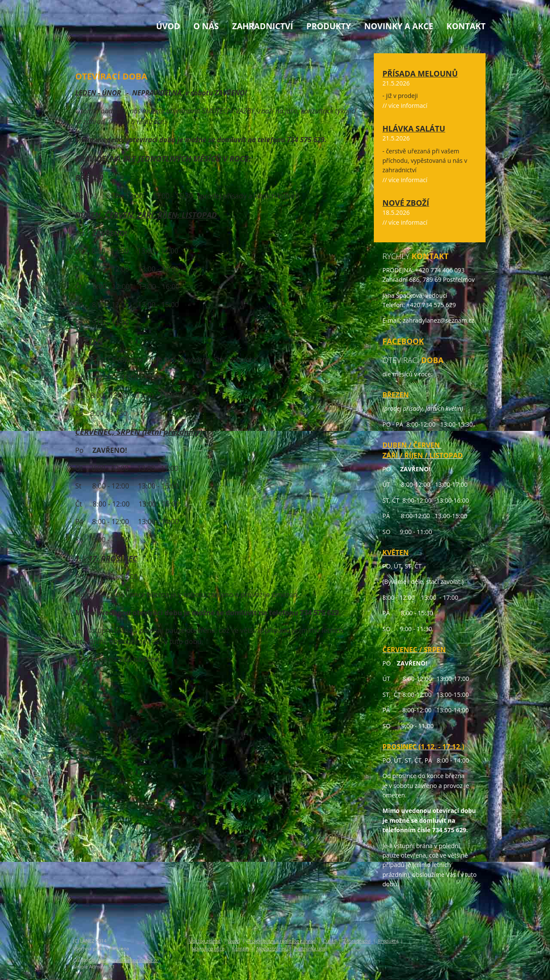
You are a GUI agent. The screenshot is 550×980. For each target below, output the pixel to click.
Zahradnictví (263, 26)
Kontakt (466, 26)
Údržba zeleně (205, 941)
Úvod (168, 26)
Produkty (329, 26)
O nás (206, 26)
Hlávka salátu (414, 128)
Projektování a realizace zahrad (281, 941)
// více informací (405, 105)
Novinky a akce (399, 26)
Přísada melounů (420, 73)
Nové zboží (406, 203)
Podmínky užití (310, 948)
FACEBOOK (403, 341)
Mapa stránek (272, 948)
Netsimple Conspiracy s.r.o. (128, 960)
